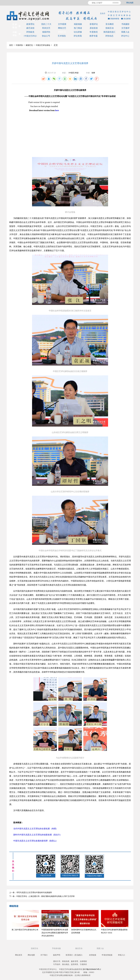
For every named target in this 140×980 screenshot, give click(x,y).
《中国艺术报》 (74, 73)
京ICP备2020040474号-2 (92, 969)
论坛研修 (78, 32)
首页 (11, 45)
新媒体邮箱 (113, 19)
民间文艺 (46, 28)
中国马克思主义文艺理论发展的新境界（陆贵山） (36, 841)
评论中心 (125, 36)
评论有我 (78, 36)
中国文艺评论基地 (43, 45)
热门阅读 (78, 28)
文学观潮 (62, 24)
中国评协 (19, 45)
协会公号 (46, 36)
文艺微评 (125, 28)
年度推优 (94, 32)
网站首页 (19, 955)
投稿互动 (110, 28)
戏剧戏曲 (78, 24)
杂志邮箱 (126, 19)
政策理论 (30, 24)
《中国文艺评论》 (30, 36)
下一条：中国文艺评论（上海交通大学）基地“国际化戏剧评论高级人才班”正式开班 (42, 896)
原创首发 (94, 28)
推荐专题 (94, 36)
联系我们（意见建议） (75, 955)
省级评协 (46, 32)
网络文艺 (62, 28)
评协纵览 (30, 32)
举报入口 (122, 955)
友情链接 (93, 955)
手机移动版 (57, 948)
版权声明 (57, 955)
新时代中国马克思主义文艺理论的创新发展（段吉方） (38, 835)
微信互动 (79, 948)
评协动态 (109, 36)
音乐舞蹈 (110, 24)
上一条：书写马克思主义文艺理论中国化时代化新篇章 (31, 893)
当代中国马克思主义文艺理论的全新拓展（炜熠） (36, 829)
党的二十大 (46, 24)
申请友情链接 (107, 955)
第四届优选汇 (109, 32)
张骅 (93, 73)
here (57, 110)
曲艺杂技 (30, 28)
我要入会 (125, 32)
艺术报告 (62, 36)
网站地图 (130, 3)
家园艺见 (62, 32)
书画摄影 (125, 24)
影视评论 (94, 24)
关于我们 (44, 955)
